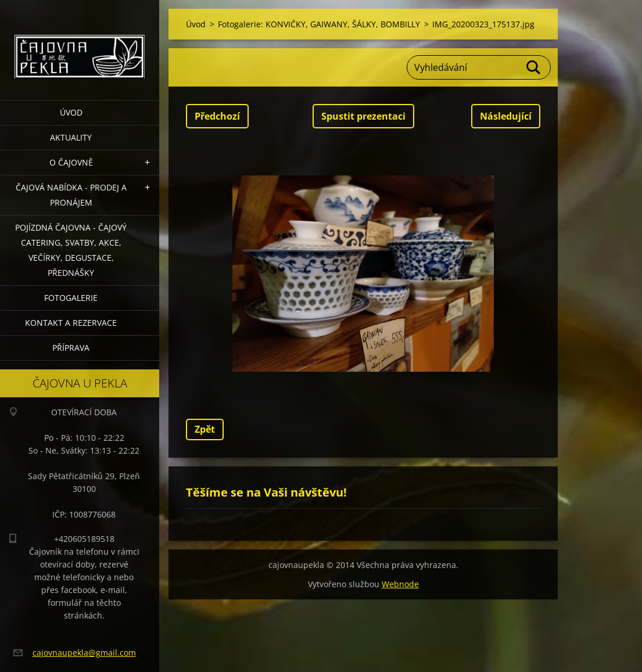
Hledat (534, 67)
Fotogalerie (71, 298)
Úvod (71, 112)
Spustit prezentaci (363, 116)
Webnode (400, 584)
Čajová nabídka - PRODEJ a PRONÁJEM (71, 195)
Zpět (205, 429)
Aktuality (71, 137)
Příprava (71, 348)
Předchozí (217, 116)
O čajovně (71, 162)
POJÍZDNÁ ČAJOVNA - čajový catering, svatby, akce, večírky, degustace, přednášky (71, 250)
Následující (506, 116)
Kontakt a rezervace (71, 323)
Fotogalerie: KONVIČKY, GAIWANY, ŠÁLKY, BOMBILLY (319, 24)
